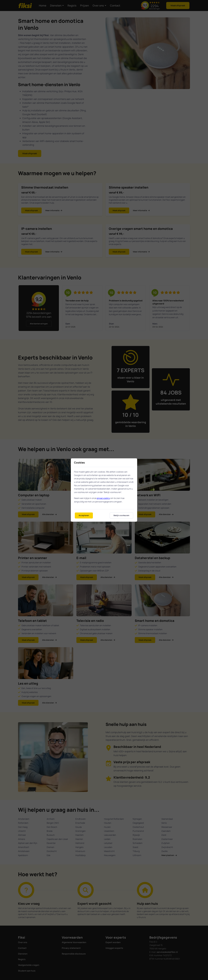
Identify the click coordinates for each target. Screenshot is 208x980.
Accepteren (84, 515)
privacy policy (103, 498)
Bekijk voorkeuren (121, 515)
